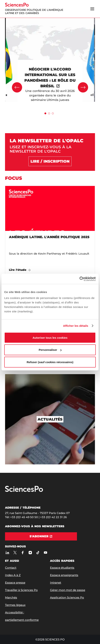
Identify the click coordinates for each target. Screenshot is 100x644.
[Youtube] (45, 553)
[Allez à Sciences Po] (24, 491)
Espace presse (15, 583)
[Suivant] (83, 87)
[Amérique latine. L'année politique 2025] (50, 231)
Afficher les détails (76, 326)
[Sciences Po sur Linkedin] (7, 553)
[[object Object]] (50, 84)
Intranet (56, 583)
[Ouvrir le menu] (92, 9)
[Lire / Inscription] (50, 161)
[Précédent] (17, 87)
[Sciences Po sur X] (15, 553)
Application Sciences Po (67, 597)
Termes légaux (15, 605)
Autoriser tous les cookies (50, 337)
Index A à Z (13, 575)
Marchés (11, 597)
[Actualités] (50, 419)
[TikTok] (38, 553)
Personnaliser (50, 350)
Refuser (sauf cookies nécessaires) (50, 362)
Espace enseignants (64, 575)
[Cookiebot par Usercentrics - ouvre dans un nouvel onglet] (79, 279)
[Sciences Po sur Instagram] (30, 553)
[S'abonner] (41, 536)
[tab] (45, 113)
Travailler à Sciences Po (21, 590)
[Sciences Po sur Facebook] (23, 553)
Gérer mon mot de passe (68, 590)
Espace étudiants (62, 568)
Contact (11, 568)
